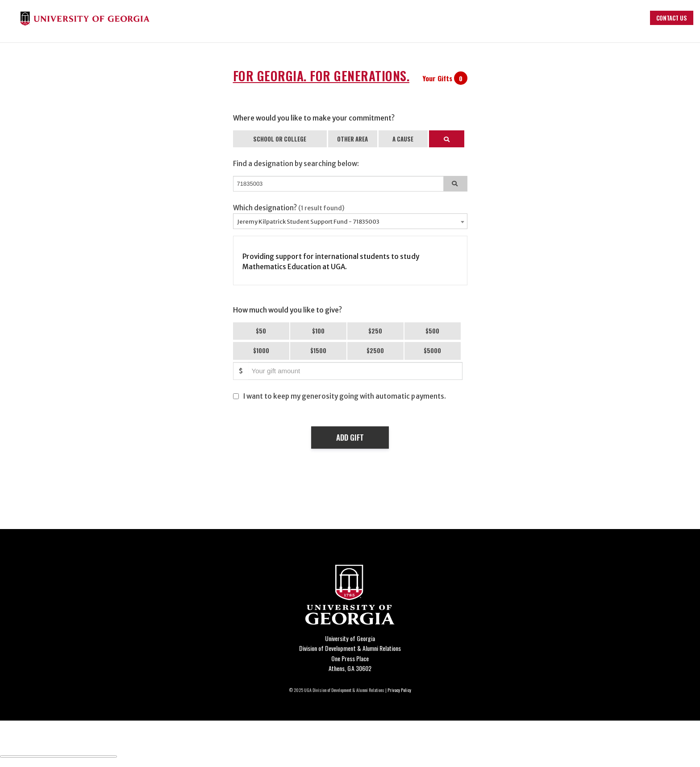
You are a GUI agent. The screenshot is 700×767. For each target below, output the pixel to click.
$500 (432, 331)
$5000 (432, 350)
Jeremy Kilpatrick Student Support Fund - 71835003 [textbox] (308, 222)
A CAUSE (403, 139)
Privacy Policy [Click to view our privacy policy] (399, 690)
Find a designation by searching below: (296, 164)
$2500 (375, 350)
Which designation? (289, 208)
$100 (318, 331)
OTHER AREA (352, 139)
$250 (375, 331)
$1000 (261, 350)
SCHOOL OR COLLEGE (280, 139)
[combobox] (350, 221)
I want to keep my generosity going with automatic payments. (345, 396)
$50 (261, 331)
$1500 (318, 350)
